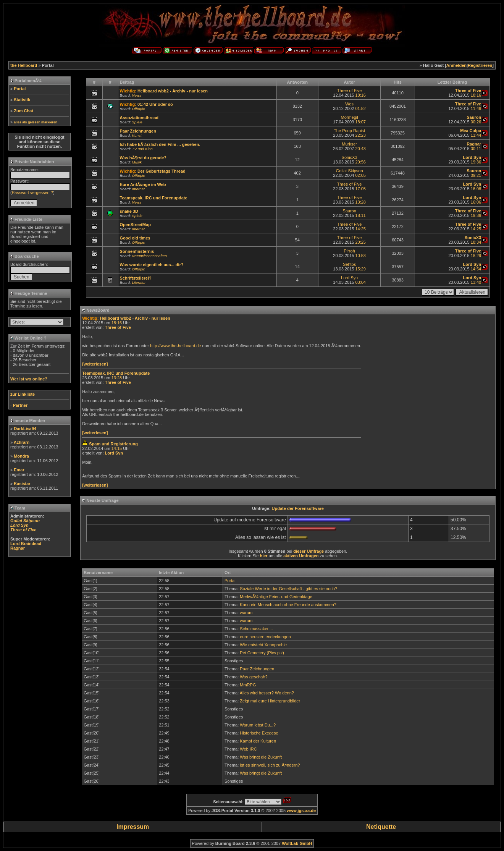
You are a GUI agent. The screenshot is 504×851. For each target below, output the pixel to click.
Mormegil (349, 117)
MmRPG (248, 685)
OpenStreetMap (135, 225)
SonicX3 (350, 157)
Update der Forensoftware (298, 508)
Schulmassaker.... (256, 629)
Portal (20, 89)
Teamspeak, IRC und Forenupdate (154, 198)
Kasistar (22, 484)
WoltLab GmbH (297, 843)
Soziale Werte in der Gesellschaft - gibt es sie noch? (288, 589)
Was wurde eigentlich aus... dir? (152, 265)
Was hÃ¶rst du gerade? (143, 158)
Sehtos (349, 264)
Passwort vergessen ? (32, 193)
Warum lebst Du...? (258, 725)
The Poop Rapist (349, 131)
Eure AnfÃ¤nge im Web (143, 184)
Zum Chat (23, 111)
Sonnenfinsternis (137, 251)
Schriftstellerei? (136, 278)
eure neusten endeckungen (265, 637)
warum (246, 613)
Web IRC (248, 749)
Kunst (136, 135)
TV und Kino (142, 149)
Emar (19, 470)
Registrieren (480, 65)
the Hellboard (24, 65)
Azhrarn (22, 442)
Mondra (21, 456)
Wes (349, 104)
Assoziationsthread (139, 118)
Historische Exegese (259, 733)
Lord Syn (349, 278)
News (136, 95)
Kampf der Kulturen (258, 741)
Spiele (137, 122)
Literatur (139, 282)
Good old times (135, 238)
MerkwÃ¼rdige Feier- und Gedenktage (276, 597)
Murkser (349, 144)
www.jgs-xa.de (301, 811)
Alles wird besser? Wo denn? (267, 693)
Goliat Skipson (350, 171)
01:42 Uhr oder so (155, 104)
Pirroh (349, 251)
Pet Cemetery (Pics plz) (262, 653)
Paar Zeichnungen (138, 131)
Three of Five (350, 91)
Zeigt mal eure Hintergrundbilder (270, 701)
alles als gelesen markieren (36, 122)
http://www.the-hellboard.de (175, 346)
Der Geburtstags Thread (162, 171)
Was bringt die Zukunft (261, 757)
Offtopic (138, 109)
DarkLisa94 (25, 429)
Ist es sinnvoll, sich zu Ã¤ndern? (270, 765)
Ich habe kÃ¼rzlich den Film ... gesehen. (160, 144)
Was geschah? (254, 677)
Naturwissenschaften (149, 256)
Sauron (349, 211)
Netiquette (381, 827)
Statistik (22, 100)
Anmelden (456, 65)
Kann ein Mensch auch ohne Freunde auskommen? (288, 605)
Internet (138, 189)
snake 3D (129, 211)
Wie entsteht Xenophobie (263, 645)
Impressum (133, 827)
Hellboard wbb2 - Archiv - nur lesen (173, 91)
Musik (137, 162)
